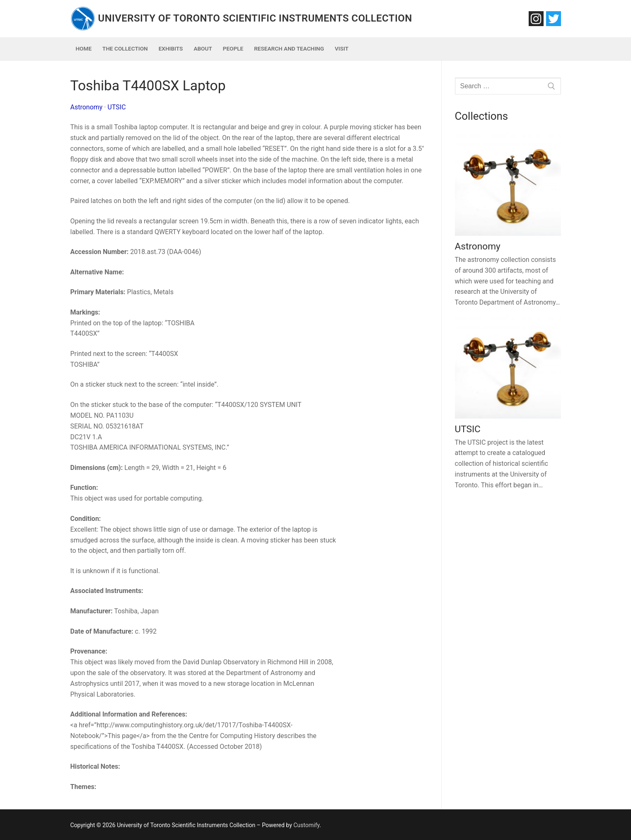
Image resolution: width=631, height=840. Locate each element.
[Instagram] (536, 19)
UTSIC (117, 107)
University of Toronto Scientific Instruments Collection (255, 18)
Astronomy (87, 107)
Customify (306, 825)
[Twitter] (554, 19)
